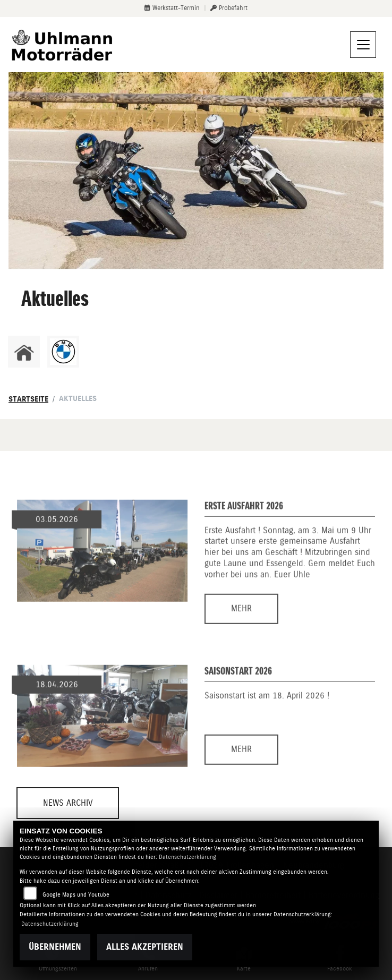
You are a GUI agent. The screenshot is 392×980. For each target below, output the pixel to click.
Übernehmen (55, 947)
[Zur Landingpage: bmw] (63, 352)
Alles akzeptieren (145, 947)
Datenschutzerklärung (188, 857)
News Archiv (68, 803)
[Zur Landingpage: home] (24, 352)
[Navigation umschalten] (363, 45)
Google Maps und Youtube (76, 895)
